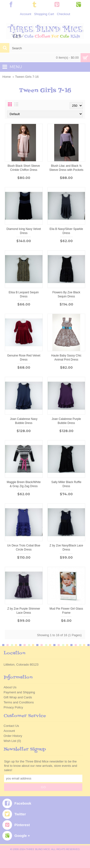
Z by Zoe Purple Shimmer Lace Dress (24, 611)
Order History (13, 736)
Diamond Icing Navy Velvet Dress (24, 231)
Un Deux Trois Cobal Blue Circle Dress (24, 548)
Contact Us (11, 726)
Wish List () (12, 741)
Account (9, 731)
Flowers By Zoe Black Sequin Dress (66, 294)
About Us (10, 687)
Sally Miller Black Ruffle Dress (66, 484)
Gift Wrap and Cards (18, 697)
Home (7, 77)
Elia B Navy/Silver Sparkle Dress (66, 231)
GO (43, 787)
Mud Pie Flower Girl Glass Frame (66, 611)
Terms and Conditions (19, 702)
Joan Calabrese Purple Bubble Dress (66, 421)
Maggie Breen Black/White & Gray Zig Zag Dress (24, 484)
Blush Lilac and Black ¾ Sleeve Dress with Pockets (66, 168)
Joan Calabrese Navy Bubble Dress (24, 421)
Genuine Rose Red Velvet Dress (24, 358)
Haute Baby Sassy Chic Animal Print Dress (66, 358)
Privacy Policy (13, 707)
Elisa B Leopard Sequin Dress (24, 294)
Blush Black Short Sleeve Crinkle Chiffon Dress (24, 168)
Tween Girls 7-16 (27, 77)
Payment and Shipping (19, 692)
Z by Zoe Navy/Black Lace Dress (66, 548)
